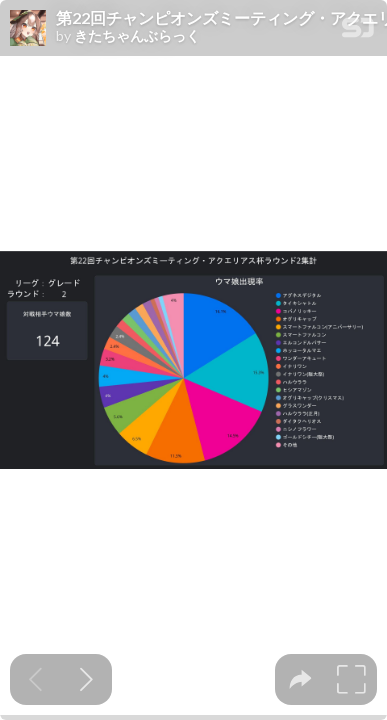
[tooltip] (300, 679)
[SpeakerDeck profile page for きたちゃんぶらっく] (28, 29)
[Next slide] (86, 679)
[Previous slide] (35, 679)
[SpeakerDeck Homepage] (358, 31)
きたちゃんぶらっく (137, 36)
